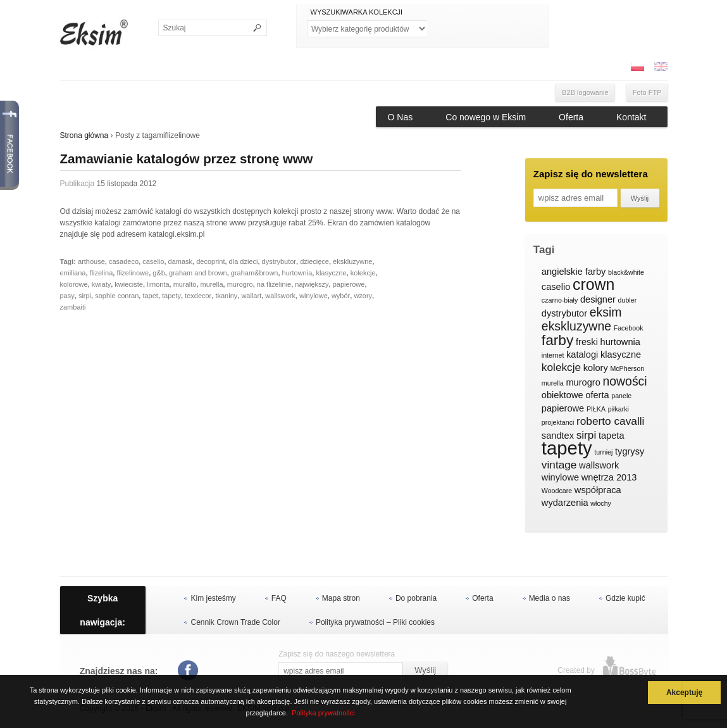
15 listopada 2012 (127, 184)
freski (587, 342)
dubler (628, 300)
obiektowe (562, 395)
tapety (171, 296)
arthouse (91, 261)
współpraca (598, 490)
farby (558, 341)
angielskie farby (574, 272)
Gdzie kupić (625, 598)
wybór (341, 296)
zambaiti (73, 307)
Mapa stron (341, 598)
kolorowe (74, 284)
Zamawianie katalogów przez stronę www (187, 159)
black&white (626, 272)
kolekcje (363, 273)
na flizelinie (274, 284)
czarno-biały (560, 300)
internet (553, 355)
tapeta (612, 436)
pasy (67, 296)
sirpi (85, 296)
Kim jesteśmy (213, 598)
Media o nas (550, 598)
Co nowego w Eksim (486, 117)
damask (181, 261)
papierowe (349, 284)
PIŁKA (596, 409)
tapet (150, 296)
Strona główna (84, 135)
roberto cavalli (610, 421)
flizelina (102, 273)
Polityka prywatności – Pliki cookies (375, 622)
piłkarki (618, 409)
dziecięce (314, 261)
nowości (624, 382)
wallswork (280, 296)
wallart (251, 296)
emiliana (73, 273)
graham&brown (255, 273)
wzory (363, 296)
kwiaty (102, 284)
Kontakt (631, 117)
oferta (597, 395)
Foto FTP (647, 92)
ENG (661, 66)
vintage (559, 465)
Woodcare (557, 491)
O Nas (401, 117)
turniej (603, 452)
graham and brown (198, 273)
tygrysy (630, 451)
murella (212, 284)
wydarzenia (565, 503)
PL (637, 66)
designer (598, 299)
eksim (606, 313)
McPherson (627, 368)
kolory (596, 368)
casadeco (124, 261)
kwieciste (129, 284)
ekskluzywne (352, 261)
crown (594, 285)
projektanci (558, 422)
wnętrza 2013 (609, 477)
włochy (601, 503)
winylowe (314, 296)
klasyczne (331, 273)
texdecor (198, 296)
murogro (240, 284)
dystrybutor (279, 261)
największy (312, 284)
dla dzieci (244, 261)
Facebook (629, 328)
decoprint (210, 261)
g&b (159, 273)
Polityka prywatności (323, 713)
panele (621, 396)
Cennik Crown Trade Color (235, 622)
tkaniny (226, 296)
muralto (185, 284)
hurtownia (297, 273)
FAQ (279, 598)
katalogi (582, 355)
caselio (153, 261)
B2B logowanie (585, 92)
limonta (158, 284)
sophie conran (117, 296)
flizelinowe (133, 273)
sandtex (558, 436)
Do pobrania (416, 598)
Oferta (571, 117)
